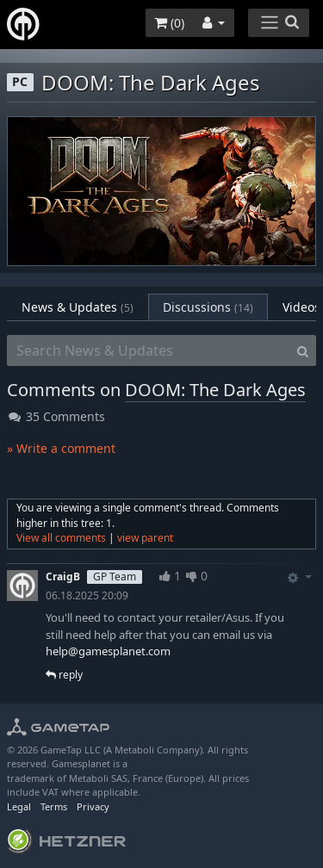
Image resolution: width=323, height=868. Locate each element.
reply (64, 675)
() (169, 23)
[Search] (303, 350)
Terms (54, 806)
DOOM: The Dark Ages (215, 390)
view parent (145, 538)
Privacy (93, 806)
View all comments (61, 538)
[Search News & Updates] (149, 350)
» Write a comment (61, 448)
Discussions (208, 307)
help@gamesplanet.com (108, 651)
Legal (19, 806)
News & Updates (78, 307)
